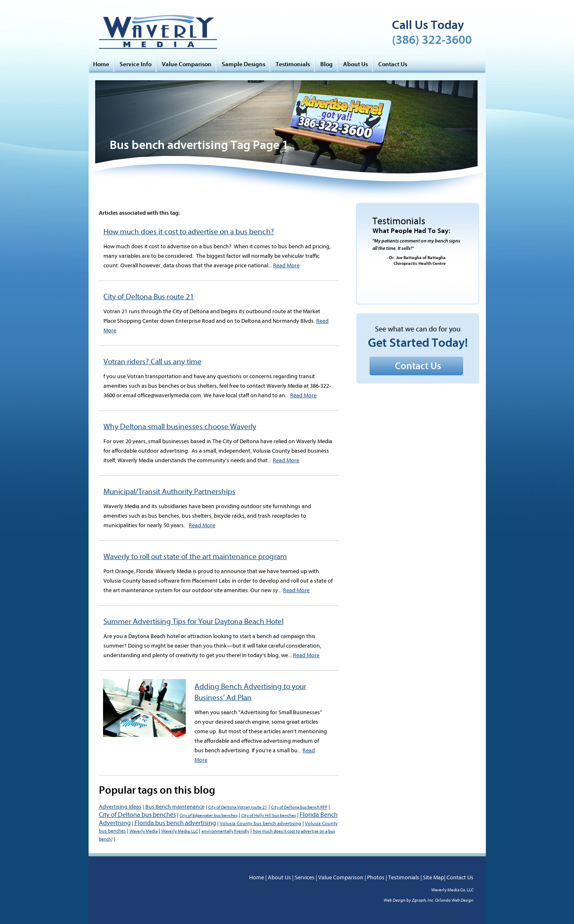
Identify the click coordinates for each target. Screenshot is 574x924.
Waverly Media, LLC (180, 831)
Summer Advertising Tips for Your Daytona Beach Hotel (193, 622)
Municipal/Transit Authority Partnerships (169, 492)
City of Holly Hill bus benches (269, 815)
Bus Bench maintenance (175, 807)
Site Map (434, 877)
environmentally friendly (225, 831)
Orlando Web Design (454, 900)
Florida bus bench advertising (175, 823)
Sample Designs (244, 64)
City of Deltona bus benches (137, 815)
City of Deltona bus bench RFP (299, 807)
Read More (286, 265)
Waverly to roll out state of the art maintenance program (195, 557)
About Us (355, 64)
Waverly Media (144, 831)
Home (101, 64)
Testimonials (293, 64)
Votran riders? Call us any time (153, 362)
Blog (327, 64)
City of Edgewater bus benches (209, 815)
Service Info (136, 64)
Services (305, 877)
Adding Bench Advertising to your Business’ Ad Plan (250, 692)
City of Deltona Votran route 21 (238, 807)
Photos (376, 877)
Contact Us (393, 64)
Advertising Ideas (120, 807)
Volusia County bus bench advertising (261, 823)
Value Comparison (187, 64)
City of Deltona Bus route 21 (149, 297)
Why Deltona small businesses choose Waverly (180, 427)
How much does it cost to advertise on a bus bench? (189, 232)
